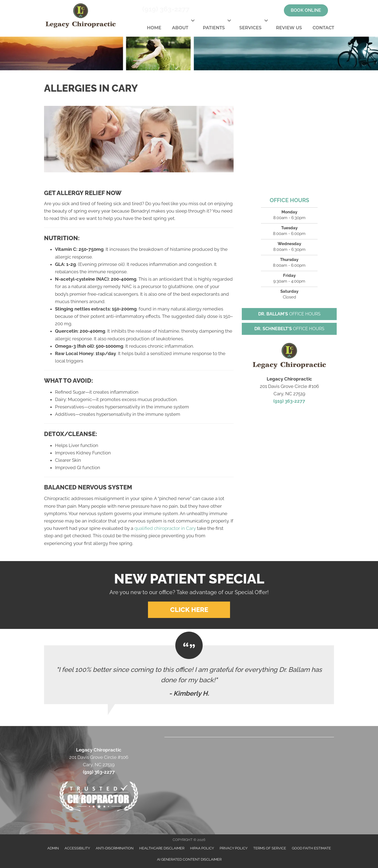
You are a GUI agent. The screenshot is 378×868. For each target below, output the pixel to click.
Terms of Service (270, 848)
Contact (323, 28)
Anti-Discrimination (115, 848)
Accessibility (77, 848)
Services (250, 28)
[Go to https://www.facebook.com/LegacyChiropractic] (246, 10)
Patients (214, 28)
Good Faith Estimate (311, 848)
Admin (53, 848)
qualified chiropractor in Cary (165, 528)
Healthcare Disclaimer (162, 848)
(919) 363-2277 (166, 9)
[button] (193, 21)
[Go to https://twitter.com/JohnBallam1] (255, 10)
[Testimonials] (189, 675)
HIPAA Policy (202, 848)
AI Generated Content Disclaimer (189, 859)
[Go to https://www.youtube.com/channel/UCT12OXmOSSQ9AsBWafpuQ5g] (265, 10)
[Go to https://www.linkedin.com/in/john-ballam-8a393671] (274, 10)
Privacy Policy (234, 848)
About (180, 28)
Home (154, 28)
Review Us (289, 28)
